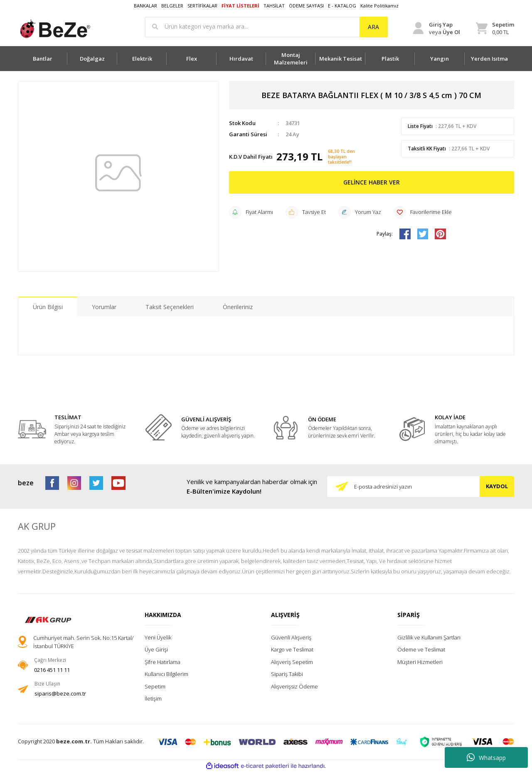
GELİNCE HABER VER (372, 182)
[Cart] (495, 28)
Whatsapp (486, 757)
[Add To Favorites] (423, 212)
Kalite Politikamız (379, 6)
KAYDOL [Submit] (497, 486)
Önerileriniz (238, 307)
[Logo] (55, 29)
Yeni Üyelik (158, 637)
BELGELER (172, 6)
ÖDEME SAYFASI (306, 6)
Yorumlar (104, 307)
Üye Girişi (156, 649)
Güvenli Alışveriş (291, 637)
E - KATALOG (342, 6)
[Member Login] (437, 28)
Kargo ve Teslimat (292, 649)
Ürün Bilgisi (48, 307)
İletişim (153, 698)
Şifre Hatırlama (163, 662)
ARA (373, 27)
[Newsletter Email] (421, 487)
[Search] (266, 27)
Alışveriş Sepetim (292, 662)
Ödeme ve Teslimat (421, 649)
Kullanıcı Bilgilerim (166, 674)
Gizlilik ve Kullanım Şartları (429, 637)
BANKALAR (145, 6)
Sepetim (155, 686)
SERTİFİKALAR (202, 6)
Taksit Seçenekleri (170, 307)
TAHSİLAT (274, 6)
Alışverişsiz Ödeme (294, 686)
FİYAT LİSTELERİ (240, 6)
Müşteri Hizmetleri (420, 662)
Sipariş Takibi (287, 674)
